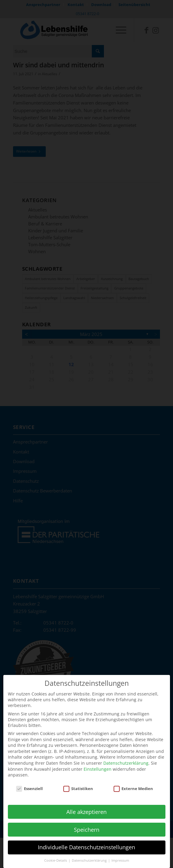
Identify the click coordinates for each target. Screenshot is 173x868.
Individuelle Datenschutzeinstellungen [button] (86, 840)
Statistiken (78, 781)
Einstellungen (98, 761)
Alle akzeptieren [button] (86, 804)
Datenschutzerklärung (126, 755)
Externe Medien (133, 781)
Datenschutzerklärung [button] (90, 853)
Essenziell (29, 781)
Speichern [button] (87, 822)
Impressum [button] (120, 853)
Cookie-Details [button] (56, 853)
